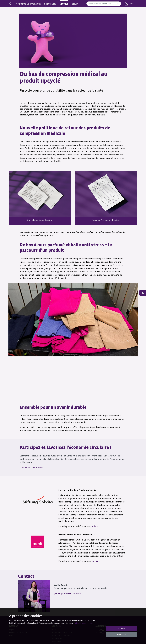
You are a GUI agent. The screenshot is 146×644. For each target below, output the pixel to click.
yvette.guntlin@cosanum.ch (67, 593)
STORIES (64, 4)
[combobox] (104, 4)
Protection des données (83, 623)
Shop (75, 4)
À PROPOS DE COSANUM (28, 4)
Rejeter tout (121, 635)
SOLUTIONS (50, 4)
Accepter (121, 628)
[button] (143, 293)
